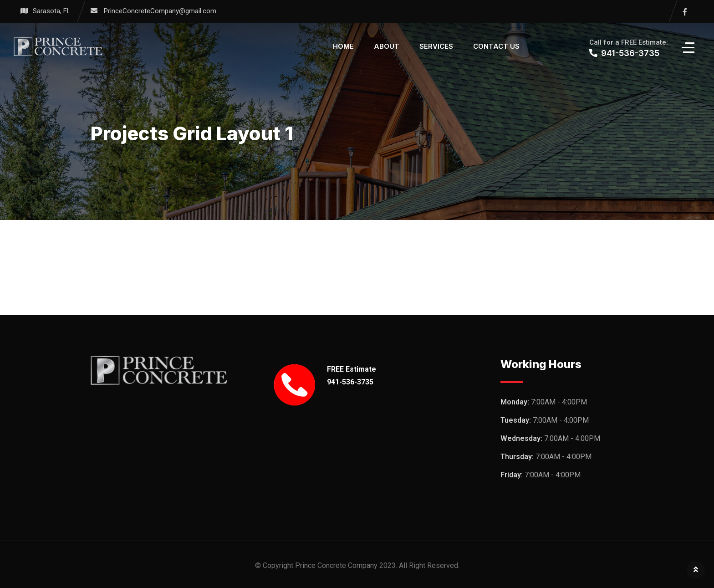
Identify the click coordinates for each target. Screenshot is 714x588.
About (387, 46)
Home (343, 46)
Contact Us (496, 46)
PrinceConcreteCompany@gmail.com (160, 11)
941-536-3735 (350, 382)
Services (436, 46)
